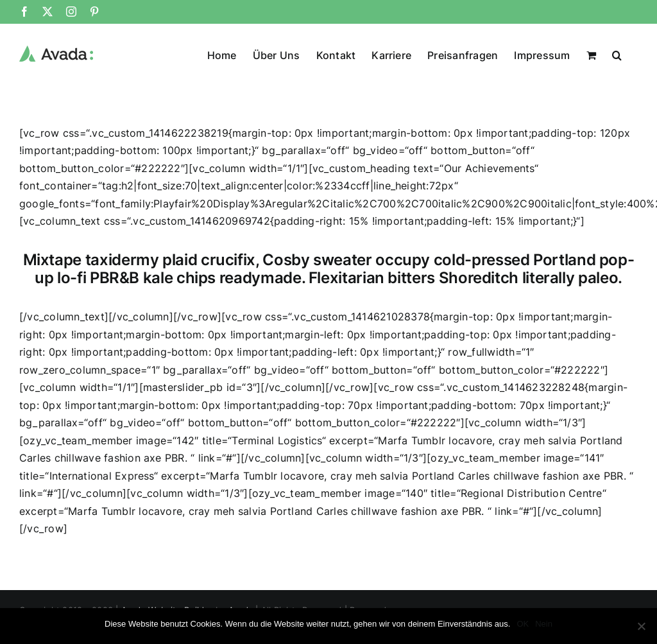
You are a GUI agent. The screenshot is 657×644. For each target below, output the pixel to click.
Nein (544, 624)
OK (523, 624)
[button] (617, 54)
